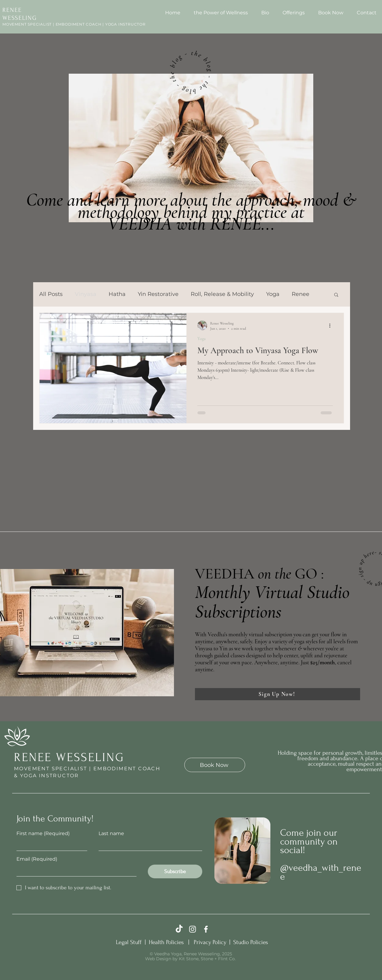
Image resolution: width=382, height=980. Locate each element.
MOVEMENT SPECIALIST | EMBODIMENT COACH (87, 769)
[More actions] (332, 325)
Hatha (117, 294)
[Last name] (149, 845)
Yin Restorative (158, 294)
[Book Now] (215, 765)
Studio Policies (251, 942)
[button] (336, 295)
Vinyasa (86, 294)
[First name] (50, 845)
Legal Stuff (130, 942)
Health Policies (168, 942)
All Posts (51, 294)
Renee (300, 294)
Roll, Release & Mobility (222, 294)
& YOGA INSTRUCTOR (47, 776)
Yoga (273, 294)
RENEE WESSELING (69, 757)
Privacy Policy (211, 942)
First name (43, 834)
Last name (111, 833)
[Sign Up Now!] (278, 694)
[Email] (75, 870)
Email (37, 859)
